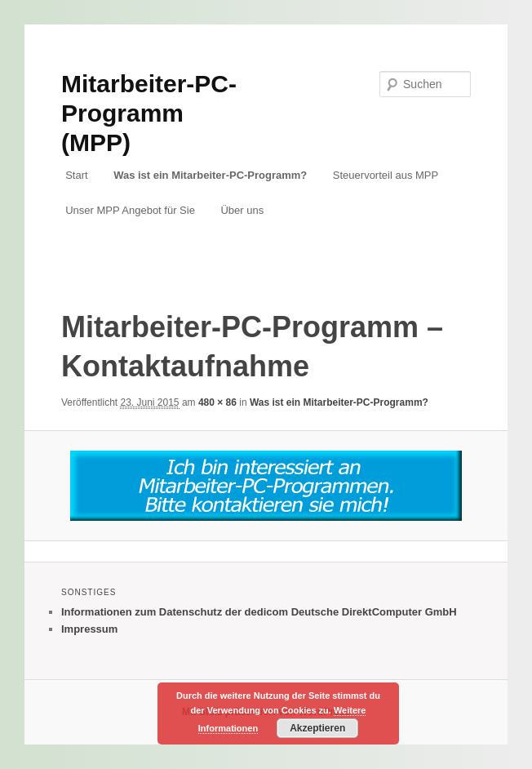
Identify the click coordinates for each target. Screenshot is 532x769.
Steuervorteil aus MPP (386, 175)
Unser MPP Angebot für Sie (130, 210)
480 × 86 (217, 402)
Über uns (242, 210)
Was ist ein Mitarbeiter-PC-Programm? (210, 175)
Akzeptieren (317, 728)
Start (76, 175)
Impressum (89, 629)
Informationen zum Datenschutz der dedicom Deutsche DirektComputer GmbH (259, 612)
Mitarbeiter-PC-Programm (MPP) (149, 113)
